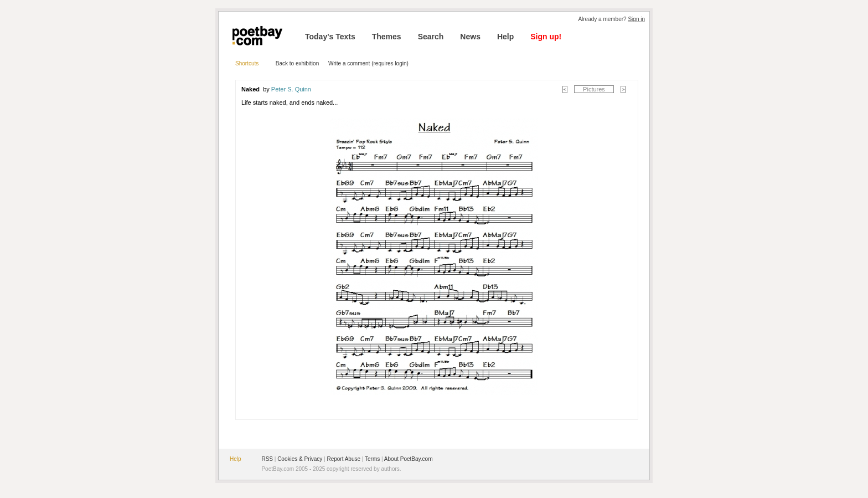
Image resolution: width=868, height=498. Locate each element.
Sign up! (546, 37)
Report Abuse (343, 459)
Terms (372, 459)
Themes (387, 37)
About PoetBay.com (409, 459)
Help (505, 37)
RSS (267, 459)
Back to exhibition (297, 63)
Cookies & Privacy (300, 459)
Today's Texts (330, 37)
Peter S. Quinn (291, 89)
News (470, 37)
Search (431, 37)
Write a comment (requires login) (368, 63)
